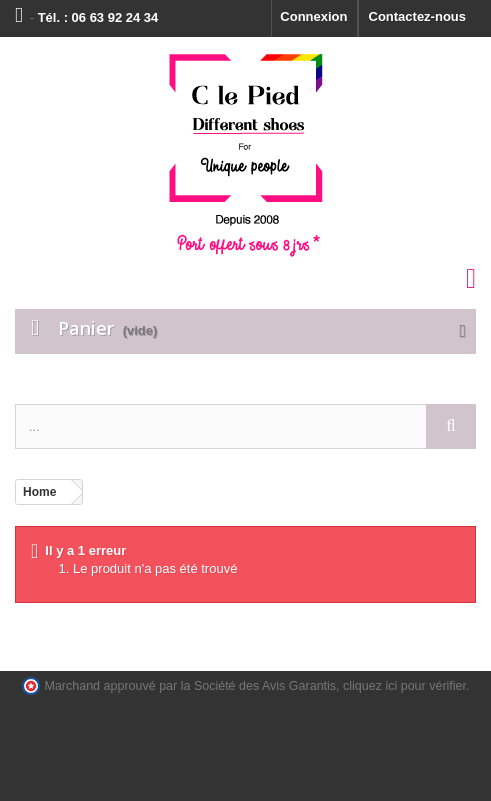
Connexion (313, 16)
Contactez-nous (418, 16)
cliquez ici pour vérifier (404, 686)
